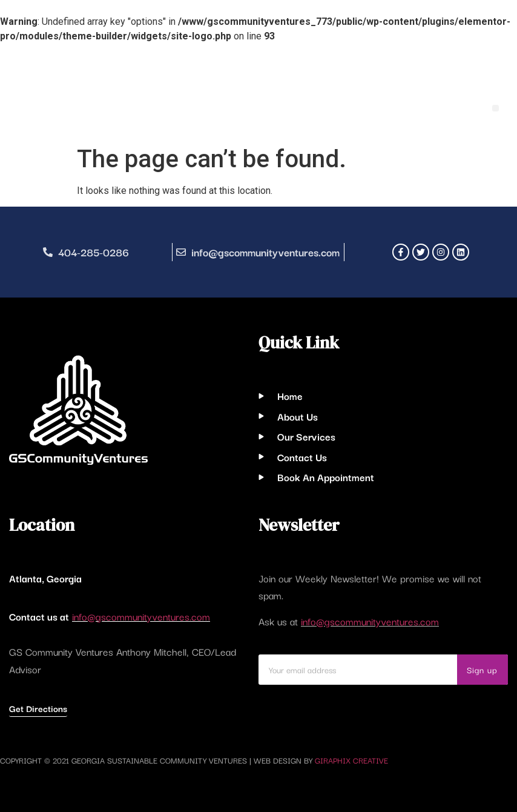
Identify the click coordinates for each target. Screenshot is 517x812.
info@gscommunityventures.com (141, 616)
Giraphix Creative (351, 760)
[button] (496, 108)
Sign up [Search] (482, 670)
